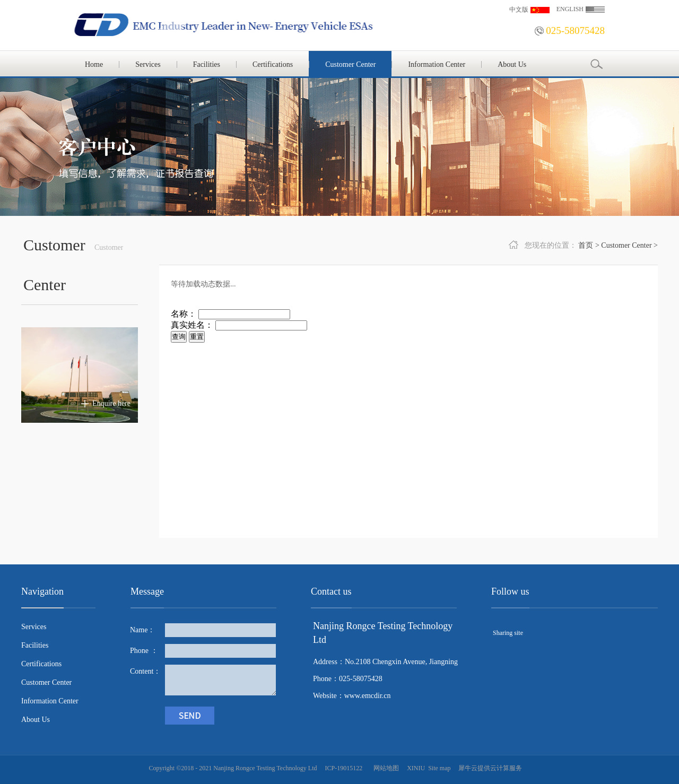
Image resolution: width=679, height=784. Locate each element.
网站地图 (385, 768)
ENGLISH (570, 9)
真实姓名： (192, 325)
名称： (184, 314)
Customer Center (626, 245)
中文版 (519, 10)
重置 (197, 337)
